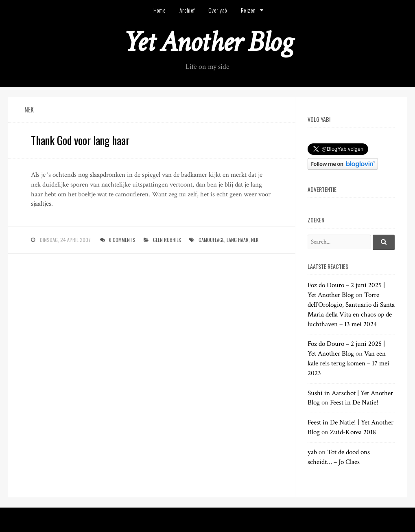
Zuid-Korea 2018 (353, 432)
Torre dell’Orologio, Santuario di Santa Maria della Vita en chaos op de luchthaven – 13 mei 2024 (351, 309)
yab (312, 452)
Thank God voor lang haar (80, 140)
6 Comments (122, 240)
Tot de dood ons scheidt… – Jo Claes (339, 457)
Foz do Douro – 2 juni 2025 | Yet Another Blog (346, 290)
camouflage (211, 240)
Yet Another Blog (208, 42)
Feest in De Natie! (354, 402)
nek (255, 240)
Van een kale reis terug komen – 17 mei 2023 (348, 363)
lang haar (238, 240)
